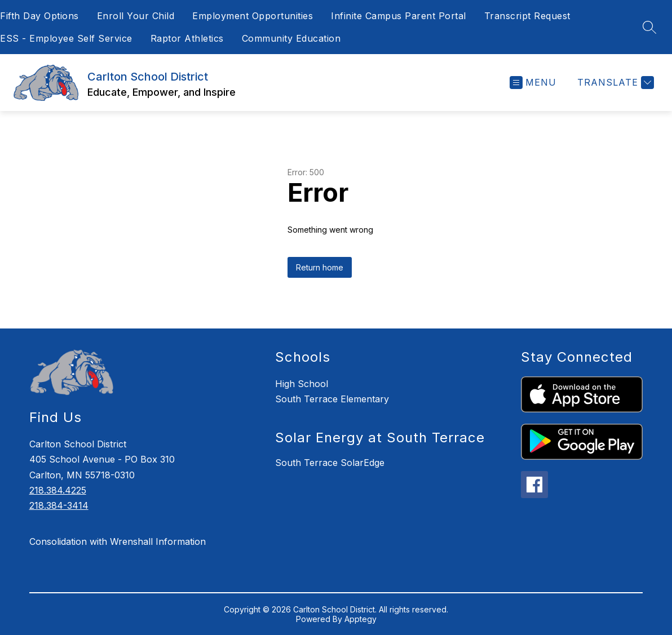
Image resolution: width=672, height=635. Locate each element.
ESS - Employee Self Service (66, 38)
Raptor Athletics (187, 38)
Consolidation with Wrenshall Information (118, 541)
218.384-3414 (59, 505)
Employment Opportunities (253, 16)
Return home (320, 267)
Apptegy (361, 619)
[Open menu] (533, 83)
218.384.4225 (58, 490)
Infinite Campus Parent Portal (399, 16)
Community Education (291, 38)
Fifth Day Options (39, 16)
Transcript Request (527, 16)
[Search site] (649, 27)
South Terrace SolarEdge (330, 463)
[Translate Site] (614, 83)
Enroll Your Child (136, 16)
